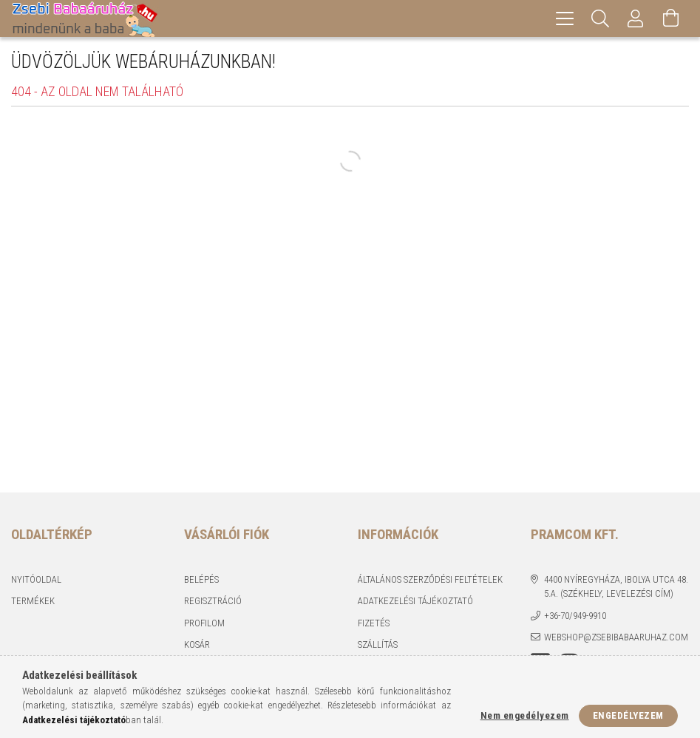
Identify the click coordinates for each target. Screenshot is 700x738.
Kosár (197, 644)
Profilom (204, 623)
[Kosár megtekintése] (671, 18)
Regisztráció (213, 601)
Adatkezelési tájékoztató (415, 601)
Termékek (33, 601)
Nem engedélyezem (525, 715)
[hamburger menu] (565, 18)
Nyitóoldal (36, 579)
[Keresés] (600, 18)
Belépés (201, 579)
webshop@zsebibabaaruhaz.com (616, 637)
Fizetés (374, 623)
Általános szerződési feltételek (430, 579)
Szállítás (378, 644)
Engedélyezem (628, 715)
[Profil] (636, 18)
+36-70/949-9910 (575, 616)
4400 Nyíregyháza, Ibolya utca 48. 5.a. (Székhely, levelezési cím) (616, 587)
